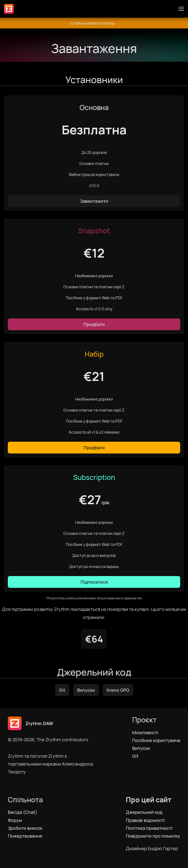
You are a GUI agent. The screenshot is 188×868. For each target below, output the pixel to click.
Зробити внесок (25, 828)
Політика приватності (149, 828)
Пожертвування (25, 836)
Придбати (94, 324)
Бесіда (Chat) (23, 812)
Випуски (86, 690)
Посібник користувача (156, 740)
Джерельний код (144, 812)
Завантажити (94, 201)
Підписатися (94, 582)
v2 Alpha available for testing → (94, 23)
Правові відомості (145, 820)
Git (62, 690)
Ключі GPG (118, 690)
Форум (15, 820)
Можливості (145, 732)
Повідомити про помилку (153, 836)
